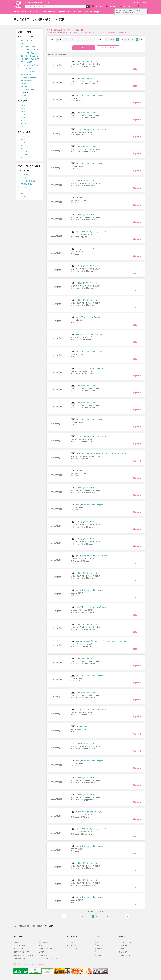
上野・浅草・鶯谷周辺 (28, 71)
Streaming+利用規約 (20, 945)
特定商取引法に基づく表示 (21, 952)
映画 (87, 12)
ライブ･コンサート (27, 175)
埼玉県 (23, 114)
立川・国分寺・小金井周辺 (29, 90)
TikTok (99, 955)
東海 (22, 145)
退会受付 (41, 945)
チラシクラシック (72, 945)
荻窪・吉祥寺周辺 (26, 62)
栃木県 (23, 108)
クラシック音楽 (26, 190)
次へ (128, 916)
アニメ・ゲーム (79, 12)
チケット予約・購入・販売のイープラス (37, 2)
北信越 (23, 142)
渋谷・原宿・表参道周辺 (29, 41)
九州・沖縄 (24, 155)
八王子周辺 (24, 86)
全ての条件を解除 (108, 48)
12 (112, 916)
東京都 (23, 121)
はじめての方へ (43, 955)
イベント (39, 12)
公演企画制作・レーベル (126, 955)
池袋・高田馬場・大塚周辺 (29, 56)
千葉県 (23, 117)
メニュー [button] (143, 6)
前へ (64, 916)
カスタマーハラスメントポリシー (49, 958)
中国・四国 (24, 151)
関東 (22, 139)
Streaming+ (95, 12)
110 (119, 916)
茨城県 (23, 105)
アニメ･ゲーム (25, 196)
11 (108, 916)
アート (70, 12)
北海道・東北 (25, 136)
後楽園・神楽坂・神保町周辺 (30, 77)
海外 (22, 158)
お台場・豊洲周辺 (26, 80)
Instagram (100, 952)
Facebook (100, 945)
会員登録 (144, 2)
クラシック (62, 12)
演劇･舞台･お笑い (26, 184)
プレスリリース (124, 945)
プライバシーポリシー (20, 949)
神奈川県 (23, 124)
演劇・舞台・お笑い (50, 12)
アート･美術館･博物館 (28, 181)
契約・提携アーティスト (126, 952)
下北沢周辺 (24, 44)
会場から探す (112, 6)
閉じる (146, 10)
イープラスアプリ (72, 942)
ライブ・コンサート (20, 12)
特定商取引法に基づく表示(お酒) (23, 955)
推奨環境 (41, 952)
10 (104, 916)
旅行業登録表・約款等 (20, 958)
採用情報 (122, 949)
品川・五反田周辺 (26, 68)
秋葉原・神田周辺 (26, 74)
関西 (22, 148)
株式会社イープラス (125, 942)
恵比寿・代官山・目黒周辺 (29, 65)
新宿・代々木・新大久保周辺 (30, 50)
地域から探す (99, 6)
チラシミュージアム (73, 949)
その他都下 (24, 96)
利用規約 (16, 942)
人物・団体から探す (129, 6)
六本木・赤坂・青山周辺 (29, 53)
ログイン (137, 2)
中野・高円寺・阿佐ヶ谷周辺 (30, 59)
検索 (90, 7)
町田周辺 (23, 83)
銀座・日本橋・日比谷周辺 (29, 47)
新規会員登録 (43, 942)
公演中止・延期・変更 (45, 949)
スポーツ (31, 12)
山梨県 (23, 127)
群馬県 (23, 111)
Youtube (100, 949)
